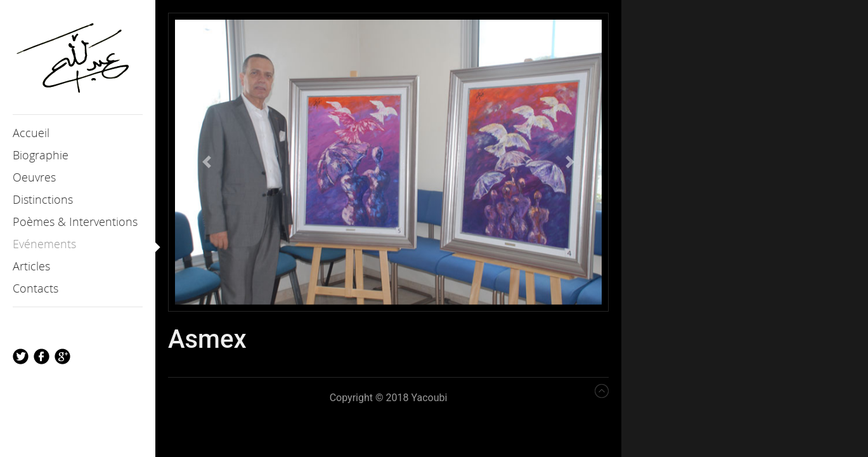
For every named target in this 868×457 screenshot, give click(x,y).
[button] (207, 162)
